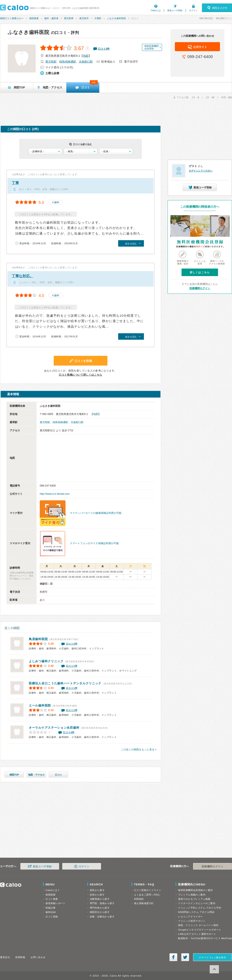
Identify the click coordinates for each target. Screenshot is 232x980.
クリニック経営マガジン (192, 921)
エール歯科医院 (40, 705)
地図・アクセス (36, 775)
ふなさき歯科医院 (116, 18)
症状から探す (97, 895)
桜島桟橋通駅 (68, 62)
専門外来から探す (100, 908)
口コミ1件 (72, 666)
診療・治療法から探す (102, 917)
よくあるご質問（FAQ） (148, 895)
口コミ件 (104, 49)
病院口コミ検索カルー (12, 18)
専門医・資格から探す (102, 903)
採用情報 (20, 957)
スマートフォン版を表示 (212, 957)
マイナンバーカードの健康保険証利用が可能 (96, 513)
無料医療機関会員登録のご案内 (195, 890)
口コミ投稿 (52, 917)
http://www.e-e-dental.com (55, 494)
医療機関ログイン (200, 288)
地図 (86, 56)
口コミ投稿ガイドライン (148, 890)
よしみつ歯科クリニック (46, 661)
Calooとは (156, 10)
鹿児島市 (84, 18)
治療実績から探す (100, 899)
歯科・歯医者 (51, 18)
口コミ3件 (72, 644)
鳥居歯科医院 (38, 639)
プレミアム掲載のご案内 (192, 895)
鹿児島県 (69, 18)
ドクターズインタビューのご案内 (197, 903)
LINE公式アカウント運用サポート (197, 934)
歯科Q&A (51, 912)
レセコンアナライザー (191, 917)
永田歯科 (54, 728)
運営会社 (5, 957)
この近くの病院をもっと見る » (139, 750)
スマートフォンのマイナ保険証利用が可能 (94, 543)
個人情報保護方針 (144, 903)
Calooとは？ (53, 890)
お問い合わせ (38, 957)
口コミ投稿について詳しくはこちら (81, 375)
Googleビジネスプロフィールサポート (200, 930)
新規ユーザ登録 (175, 10)
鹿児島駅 (51, 62)
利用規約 (139, 899)
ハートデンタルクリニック (65, 683)
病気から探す (97, 890)
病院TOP (14, 775)
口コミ (59, 775)
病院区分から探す (100, 912)
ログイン (193, 10)
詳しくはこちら (200, 272)
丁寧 (15, 183)
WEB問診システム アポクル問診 (196, 912)
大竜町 (98, 18)
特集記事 (50, 908)
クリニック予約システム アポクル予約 (200, 908)
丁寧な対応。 (23, 276)
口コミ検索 (52, 899)
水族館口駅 (86, 62)
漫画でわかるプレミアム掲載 (194, 899)
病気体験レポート (55, 903)
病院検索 (34, 18)
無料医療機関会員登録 (151, 47)
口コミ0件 (69, 732)
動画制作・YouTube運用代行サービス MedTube (205, 938)
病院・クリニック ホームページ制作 (198, 925)
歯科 (57, 202)
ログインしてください (201, 171)
